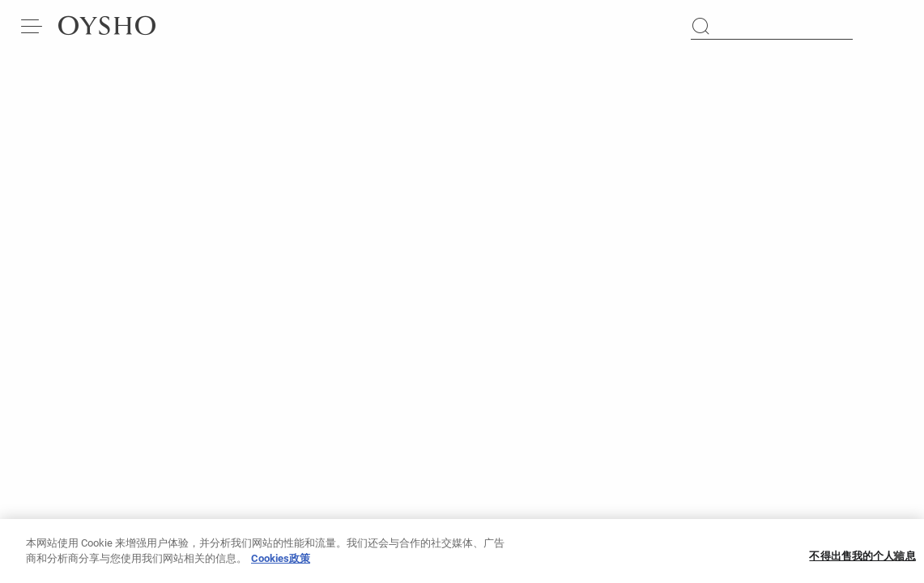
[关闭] (898, 561)
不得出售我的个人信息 (862, 562)
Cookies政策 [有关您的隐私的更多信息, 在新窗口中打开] (281, 563)
